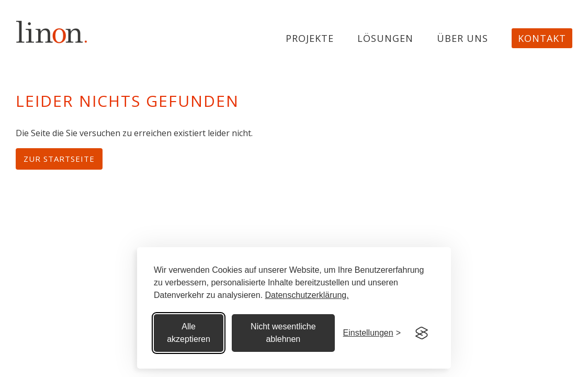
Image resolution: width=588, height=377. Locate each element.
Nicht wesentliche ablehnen (283, 333)
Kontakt (542, 38)
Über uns (462, 39)
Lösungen (385, 39)
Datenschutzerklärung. (307, 295)
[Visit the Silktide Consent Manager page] (422, 333)
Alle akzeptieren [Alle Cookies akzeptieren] (189, 333)
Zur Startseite (59, 159)
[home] (52, 32)
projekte (310, 39)
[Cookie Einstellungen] (372, 333)
